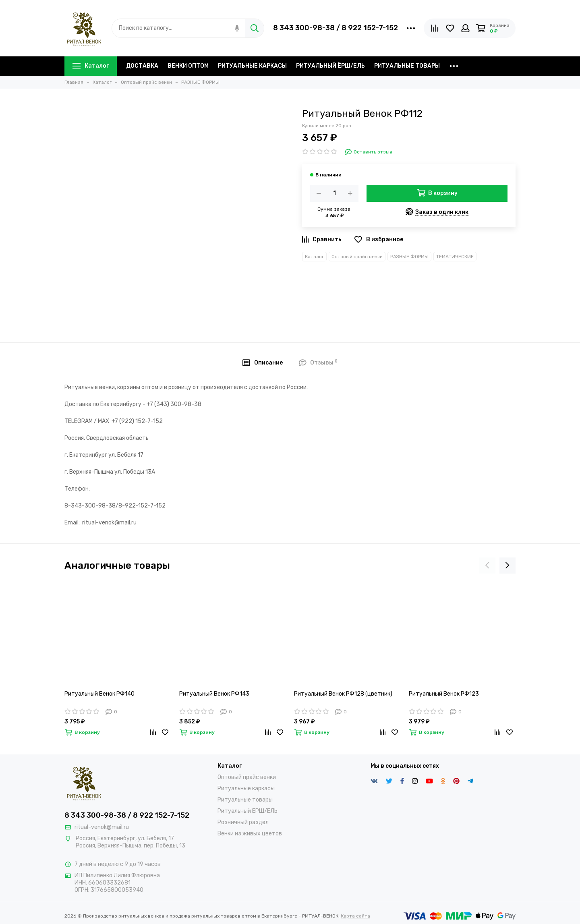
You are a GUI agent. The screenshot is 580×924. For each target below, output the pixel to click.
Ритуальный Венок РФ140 (99, 694)
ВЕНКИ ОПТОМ (188, 66)
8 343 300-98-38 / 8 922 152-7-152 (336, 28)
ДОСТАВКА (142, 66)
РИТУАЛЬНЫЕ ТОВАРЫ (407, 66)
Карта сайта (355, 916)
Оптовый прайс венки (357, 257)
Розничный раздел (243, 822)
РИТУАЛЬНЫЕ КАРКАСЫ (252, 66)
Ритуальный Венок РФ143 (214, 694)
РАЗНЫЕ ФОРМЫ (409, 257)
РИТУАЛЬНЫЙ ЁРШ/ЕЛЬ (330, 66)
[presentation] (487, 566)
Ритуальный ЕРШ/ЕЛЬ (248, 811)
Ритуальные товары (245, 800)
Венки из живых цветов (250, 834)
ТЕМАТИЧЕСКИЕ (455, 257)
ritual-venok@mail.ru (102, 827)
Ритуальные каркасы (246, 788)
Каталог (91, 66)
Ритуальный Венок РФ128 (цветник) (343, 694)
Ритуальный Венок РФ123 (444, 694)
